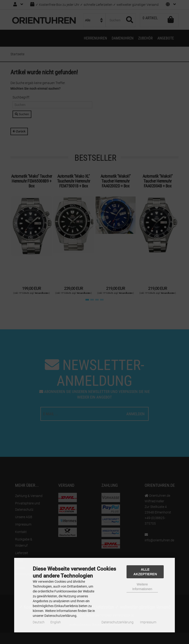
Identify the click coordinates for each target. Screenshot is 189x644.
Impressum (148, 622)
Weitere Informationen (142, 587)
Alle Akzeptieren (145, 572)
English (56, 622)
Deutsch (39, 622)
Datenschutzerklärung (117, 622)
